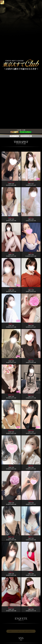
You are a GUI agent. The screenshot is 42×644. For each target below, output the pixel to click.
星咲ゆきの (11, 395)
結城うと (11, 253)
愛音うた (31, 537)
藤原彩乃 (31, 324)
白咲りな (11, 572)
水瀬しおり (11, 218)
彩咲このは (11, 537)
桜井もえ (11, 466)
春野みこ (11, 324)
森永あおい (11, 608)
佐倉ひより (31, 395)
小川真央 (11, 359)
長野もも (11, 501)
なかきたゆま (11, 182)
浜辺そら (31, 218)
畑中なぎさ (11, 430)
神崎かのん (31, 430)
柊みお (31, 572)
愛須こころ (31, 182)
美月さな (31, 289)
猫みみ (11, 289)
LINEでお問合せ (26, 132)
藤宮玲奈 (31, 466)
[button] (2, 2)
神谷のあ (31, 359)
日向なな (31, 501)
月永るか (31, 608)
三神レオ (31, 253)
